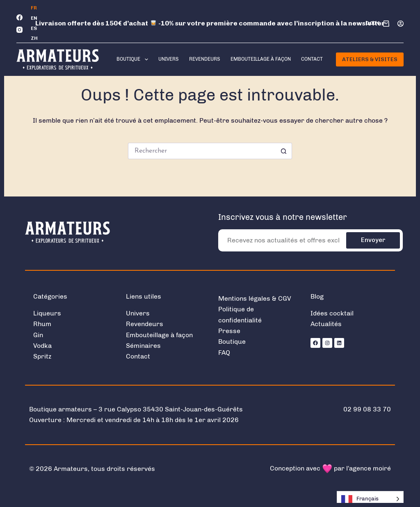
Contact (312, 59)
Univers (169, 59)
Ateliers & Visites (370, 59)
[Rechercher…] (202, 151)
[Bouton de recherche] (284, 151)
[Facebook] (19, 17)
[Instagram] (19, 30)
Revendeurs (205, 59)
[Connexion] (401, 24)
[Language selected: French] (370, 499)
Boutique (134, 59)
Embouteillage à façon (261, 59)
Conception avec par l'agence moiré (330, 468)
